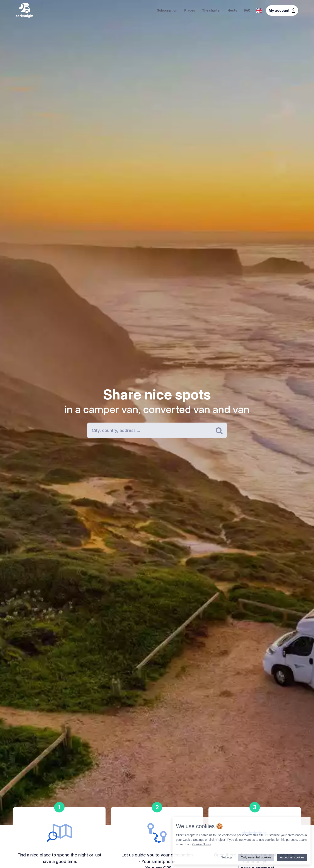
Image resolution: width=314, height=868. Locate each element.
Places (190, 10)
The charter (211, 10)
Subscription (167, 10)
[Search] (157, 430)
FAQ (247, 10)
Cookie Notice (202, 844)
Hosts (232, 10)
